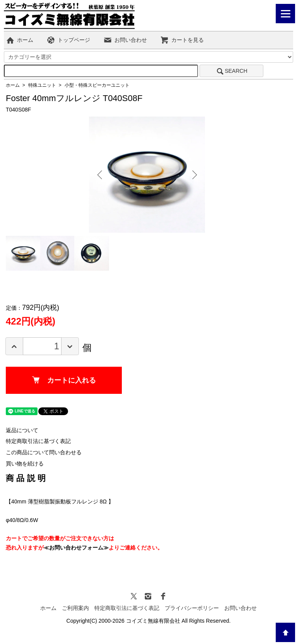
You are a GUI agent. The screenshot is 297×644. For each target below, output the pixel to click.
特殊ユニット (42, 85)
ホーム (20, 40)
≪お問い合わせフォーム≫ (76, 548)
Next (193, 175)
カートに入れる (64, 380)
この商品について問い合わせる (44, 452)
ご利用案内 (75, 608)
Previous (101, 175)
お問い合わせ (125, 40)
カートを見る (182, 40)
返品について (22, 430)
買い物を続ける (25, 464)
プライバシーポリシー (192, 608)
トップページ (68, 40)
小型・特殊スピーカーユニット (97, 85)
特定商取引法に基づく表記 (38, 441)
